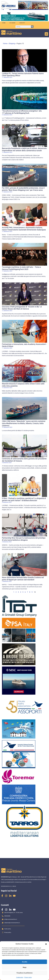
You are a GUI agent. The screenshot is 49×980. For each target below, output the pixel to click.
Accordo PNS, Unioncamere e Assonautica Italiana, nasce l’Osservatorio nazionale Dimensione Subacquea (24, 229)
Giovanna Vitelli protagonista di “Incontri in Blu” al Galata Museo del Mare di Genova (22, 308)
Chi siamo (12, 23)
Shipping (12, 44)
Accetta (25, 962)
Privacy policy (28, 977)
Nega (25, 967)
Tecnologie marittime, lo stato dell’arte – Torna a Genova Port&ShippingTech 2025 (21, 268)
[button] (46, 944)
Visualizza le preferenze (24, 973)
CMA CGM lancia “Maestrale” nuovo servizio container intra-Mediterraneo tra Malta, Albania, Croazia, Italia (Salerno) (24, 423)
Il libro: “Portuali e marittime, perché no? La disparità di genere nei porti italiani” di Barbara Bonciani (24, 499)
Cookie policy (20, 977)
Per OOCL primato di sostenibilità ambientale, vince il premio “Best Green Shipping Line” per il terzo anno (23, 189)
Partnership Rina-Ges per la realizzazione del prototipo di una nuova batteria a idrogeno (24, 539)
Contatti (22, 23)
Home (4, 23)
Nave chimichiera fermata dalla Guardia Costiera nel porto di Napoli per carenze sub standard (23, 579)
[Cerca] (32, 27)
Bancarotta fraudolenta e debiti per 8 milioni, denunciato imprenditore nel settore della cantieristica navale (24, 149)
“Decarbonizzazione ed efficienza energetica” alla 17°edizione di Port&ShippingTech (22, 112)
